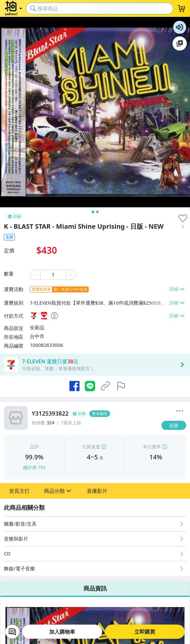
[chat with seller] (12, 632)
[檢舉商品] (121, 386)
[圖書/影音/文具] (95, 524)
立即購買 (145, 632)
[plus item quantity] (71, 275)
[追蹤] (174, 425)
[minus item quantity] (35, 275)
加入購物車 (62, 632)
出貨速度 (91, 447)
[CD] (95, 554)
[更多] (180, 411)
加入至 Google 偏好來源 (180, 43)
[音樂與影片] (95, 539)
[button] (19, 491)
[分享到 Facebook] (74, 386)
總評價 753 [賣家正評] (34, 467)
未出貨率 (152, 447)
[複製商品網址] (106, 386)
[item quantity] (53, 275)
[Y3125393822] (95, 414)
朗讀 (180, 27)
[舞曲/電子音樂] (95, 569)
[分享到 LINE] (90, 386)
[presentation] (183, 218)
